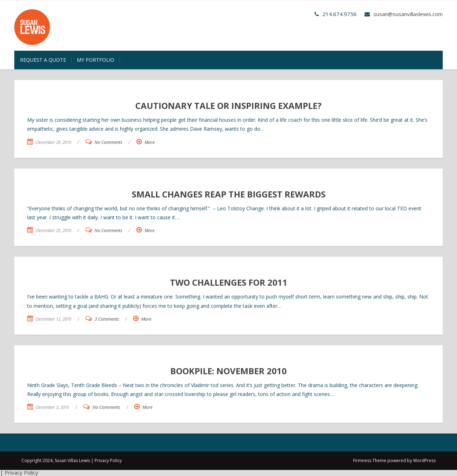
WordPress (424, 460)
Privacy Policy (108, 460)
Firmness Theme (370, 460)
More (150, 142)
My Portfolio (96, 60)
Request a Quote (43, 60)
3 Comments (107, 319)
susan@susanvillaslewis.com (408, 14)
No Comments (108, 142)
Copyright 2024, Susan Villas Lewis (56, 460)
